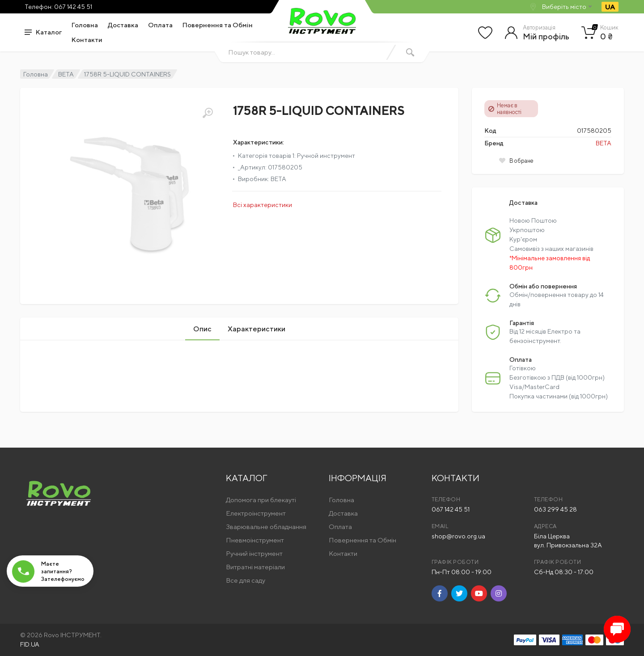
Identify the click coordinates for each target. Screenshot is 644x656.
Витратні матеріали (255, 567)
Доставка (123, 25)
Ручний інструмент (254, 553)
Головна (85, 25)
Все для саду (246, 580)
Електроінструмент (256, 513)
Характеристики (256, 329)
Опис (202, 329)
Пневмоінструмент (255, 540)
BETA (66, 74)
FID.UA (30, 644)
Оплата (160, 25)
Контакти (87, 40)
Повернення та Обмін (218, 25)
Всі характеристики (263, 205)
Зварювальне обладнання (266, 527)
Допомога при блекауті (261, 500)
